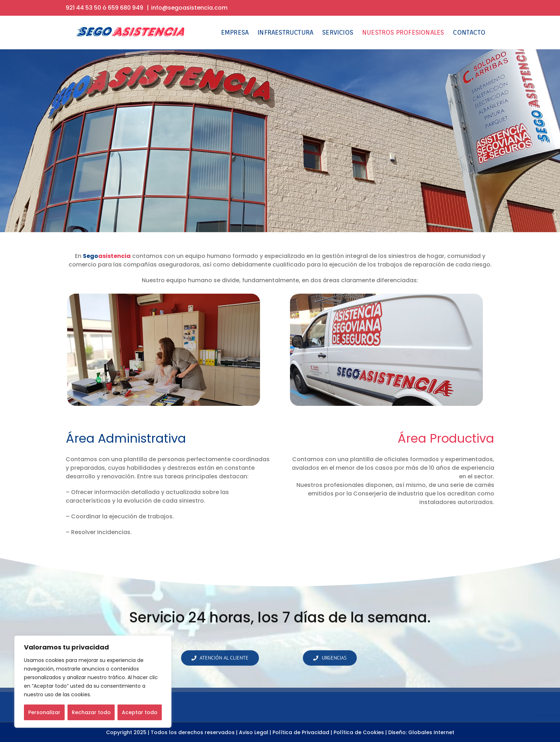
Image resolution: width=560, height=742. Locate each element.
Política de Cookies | (360, 732)
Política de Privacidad (301, 732)
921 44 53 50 (83, 8)
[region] (93, 682)
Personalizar (44, 712)
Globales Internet (431, 732)
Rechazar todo (91, 712)
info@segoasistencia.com (189, 8)
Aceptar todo (140, 712)
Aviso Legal (254, 732)
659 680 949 (126, 8)
